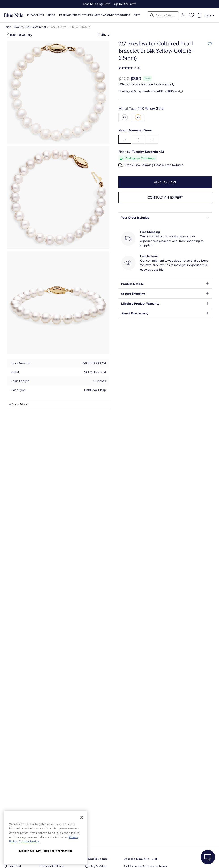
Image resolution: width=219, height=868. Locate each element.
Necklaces (94, 15)
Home (7, 27)
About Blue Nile (96, 859)
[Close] (82, 817)
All (45, 27)
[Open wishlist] (191, 15)
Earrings (65, 15)
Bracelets (79, 15)
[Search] (152, 15)
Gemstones (122, 15)
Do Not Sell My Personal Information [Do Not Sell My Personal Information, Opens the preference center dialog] (46, 851)
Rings (51, 15)
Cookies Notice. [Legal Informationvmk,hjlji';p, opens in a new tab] (29, 841)
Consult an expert (165, 197)
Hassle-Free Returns (169, 165)
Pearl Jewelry (33, 27)
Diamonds (108, 15)
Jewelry (18, 27)
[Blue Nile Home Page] (14, 15)
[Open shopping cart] (199, 15)
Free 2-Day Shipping (139, 165)
